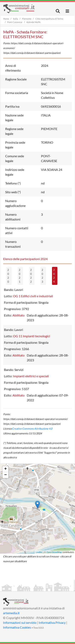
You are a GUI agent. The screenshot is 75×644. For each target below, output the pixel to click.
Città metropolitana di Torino (49, 19)
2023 (42, 276)
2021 (20, 276)
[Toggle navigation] (58, 11)
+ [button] (5, 469)
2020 (8, 276)
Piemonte (27, 19)
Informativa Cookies (17, 627)
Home (6, 19)
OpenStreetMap (54, 552)
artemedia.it (11, 613)
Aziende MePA (33, 22)
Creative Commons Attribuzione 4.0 (32, 429)
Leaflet (39, 552)
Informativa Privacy (52, 622)
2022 (31, 276)
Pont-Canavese (15, 22)
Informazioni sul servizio (20, 622)
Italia (15, 19)
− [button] (5, 475)
